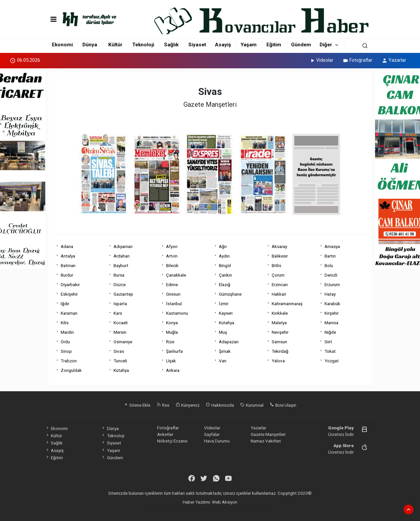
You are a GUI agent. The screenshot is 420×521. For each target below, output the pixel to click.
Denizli (331, 275)
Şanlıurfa (174, 351)
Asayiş (223, 45)
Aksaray (279, 246)
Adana (67, 246)
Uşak (171, 361)
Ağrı (223, 246)
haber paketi (186, 509)
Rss (163, 405)
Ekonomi (62, 45)
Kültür (115, 45)
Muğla (172, 332)
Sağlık (171, 45)
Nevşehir (280, 332)
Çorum (278, 275)
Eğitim (274, 45)
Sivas (119, 351)
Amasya (332, 246)
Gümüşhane (230, 294)
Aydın (224, 256)
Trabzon (69, 361)
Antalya (68, 256)
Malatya (279, 323)
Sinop (66, 351)
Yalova (278, 361)
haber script (262, 509)
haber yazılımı (160, 509)
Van (223, 361)
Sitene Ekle (137, 405)
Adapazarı (229, 342)
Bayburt (121, 265)
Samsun (279, 342)
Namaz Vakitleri (266, 441)
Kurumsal (252, 405)
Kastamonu (177, 313)
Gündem (301, 45)
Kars (118, 313)
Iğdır (65, 304)
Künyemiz (188, 405)
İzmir (224, 304)
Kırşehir (332, 313)
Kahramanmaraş (287, 304)
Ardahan (122, 256)
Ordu (65, 342)
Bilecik (172, 265)
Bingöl (225, 265)
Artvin (172, 256)
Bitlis (276, 265)
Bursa (119, 275)
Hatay (330, 294)
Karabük (332, 304)
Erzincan (280, 284)
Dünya (90, 45)
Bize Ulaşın (283, 405)
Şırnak (225, 351)
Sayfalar (212, 434)
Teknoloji (143, 45)
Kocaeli (121, 323)
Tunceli (120, 361)
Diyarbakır (70, 284)
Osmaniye (123, 342)
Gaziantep (123, 294)
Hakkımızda (220, 405)
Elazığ (225, 284)
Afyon (172, 246)
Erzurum (332, 284)
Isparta (120, 304)
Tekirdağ (280, 351)
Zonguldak (71, 370)
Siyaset (197, 45)
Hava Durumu (217, 441)
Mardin (67, 332)
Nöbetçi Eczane (172, 441)
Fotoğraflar (357, 60)
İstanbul (174, 304)
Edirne (172, 284)
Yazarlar (394, 60)
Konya (172, 323)
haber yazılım (237, 509)
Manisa (331, 323)
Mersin (120, 332)
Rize (170, 342)
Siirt (328, 342)
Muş (223, 332)
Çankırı (225, 275)
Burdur (67, 275)
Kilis (65, 323)
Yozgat (332, 361)
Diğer (326, 45)
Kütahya (227, 323)
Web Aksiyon (225, 502)
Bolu (329, 265)
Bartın (330, 256)
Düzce (120, 284)
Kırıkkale (280, 313)
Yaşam (249, 45)
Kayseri (226, 313)
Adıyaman (123, 246)
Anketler (165, 434)
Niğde (330, 332)
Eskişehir (69, 294)
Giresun (173, 294)
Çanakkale (176, 275)
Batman (68, 265)
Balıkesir (280, 256)
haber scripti (211, 509)
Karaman (69, 313)
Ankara (173, 370)
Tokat (330, 351)
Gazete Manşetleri (268, 434)
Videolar (321, 60)
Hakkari (279, 294)
